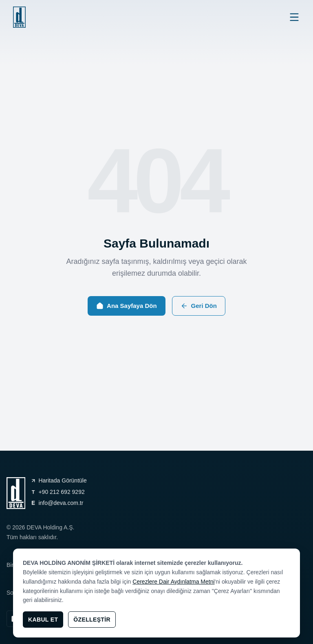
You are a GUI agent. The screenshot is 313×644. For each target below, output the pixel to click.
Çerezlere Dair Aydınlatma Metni (173, 582)
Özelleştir (92, 620)
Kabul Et (43, 620)
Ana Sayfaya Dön (127, 306)
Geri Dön (199, 306)
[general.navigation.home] (19, 17)
